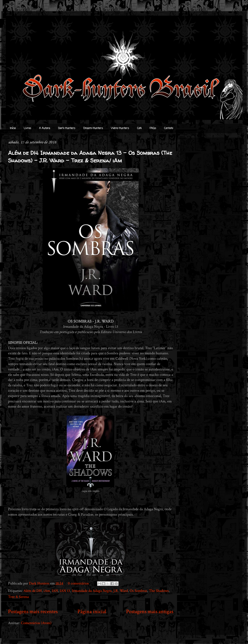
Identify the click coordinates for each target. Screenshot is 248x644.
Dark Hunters (40, 583)
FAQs (153, 128)
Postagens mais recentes (33, 611)
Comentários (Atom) (36, 623)
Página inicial (92, 611)
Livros (27, 128)
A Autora (45, 128)
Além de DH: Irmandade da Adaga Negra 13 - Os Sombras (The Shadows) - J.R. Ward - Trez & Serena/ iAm (90, 157)
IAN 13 (65, 591)
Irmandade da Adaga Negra (92, 591)
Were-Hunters (120, 128)
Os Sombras (138, 591)
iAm (47, 591)
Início (13, 128)
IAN (55, 591)
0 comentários (78, 583)
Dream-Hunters (93, 128)
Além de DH (33, 591)
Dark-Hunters (67, 128)
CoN (139, 128)
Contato (169, 128)
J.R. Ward (121, 591)
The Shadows (159, 591)
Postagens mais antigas (150, 611)
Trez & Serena (18, 597)
